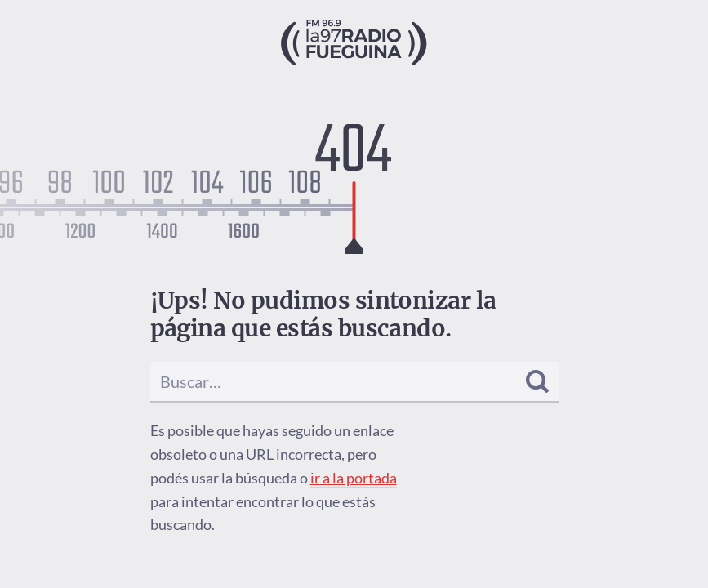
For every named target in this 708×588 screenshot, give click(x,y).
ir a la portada (354, 478)
